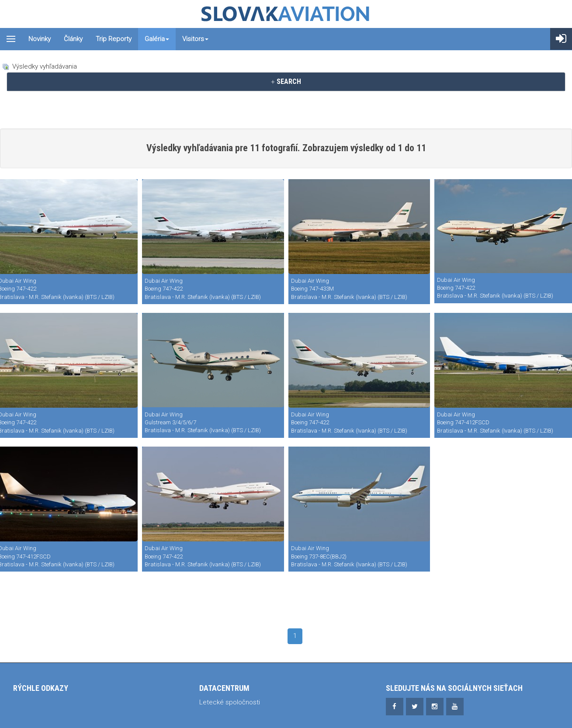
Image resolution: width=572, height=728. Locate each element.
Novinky (40, 39)
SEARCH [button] (286, 81)
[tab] (286, 82)
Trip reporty (114, 39)
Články (73, 39)
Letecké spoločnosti (230, 702)
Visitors (195, 39)
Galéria (157, 39)
